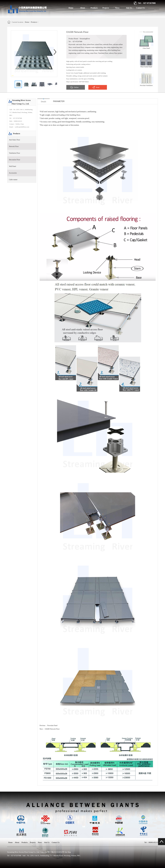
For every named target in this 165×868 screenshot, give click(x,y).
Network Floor (14, 146)
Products (94, 8)
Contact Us (141, 8)
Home (71, 8)
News (117, 8)
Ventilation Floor (15, 153)
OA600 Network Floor (52, 729)
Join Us (129, 8)
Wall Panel (13, 166)
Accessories (13, 173)
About (82, 8)
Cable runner (13, 180)
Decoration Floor (15, 160)
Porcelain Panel (52, 726)
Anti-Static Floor (15, 140)
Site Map (68, 852)
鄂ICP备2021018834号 (56, 852)
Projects (106, 8)
